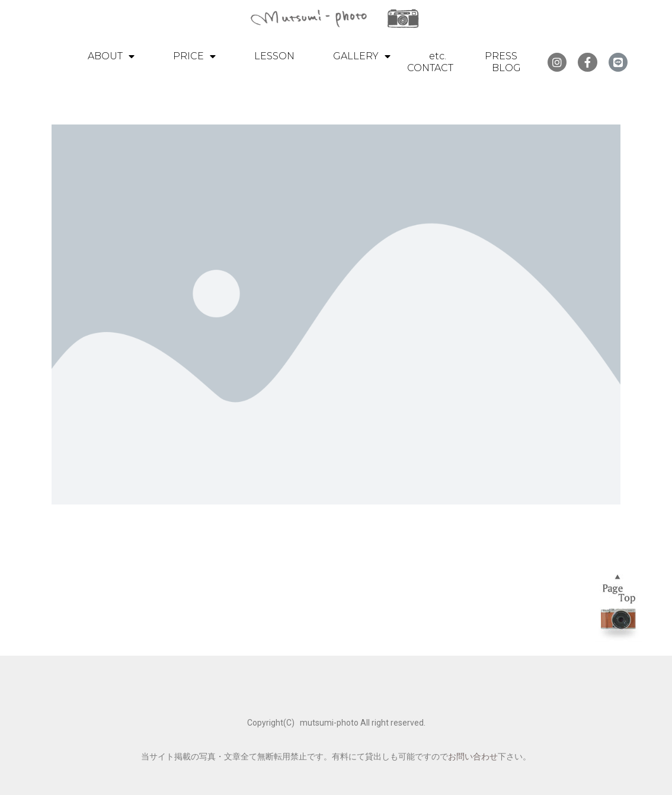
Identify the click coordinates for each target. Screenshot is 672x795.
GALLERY (362, 56)
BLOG (506, 68)
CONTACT (430, 68)
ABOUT (111, 56)
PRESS (501, 56)
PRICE (194, 56)
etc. (438, 56)
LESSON (274, 56)
